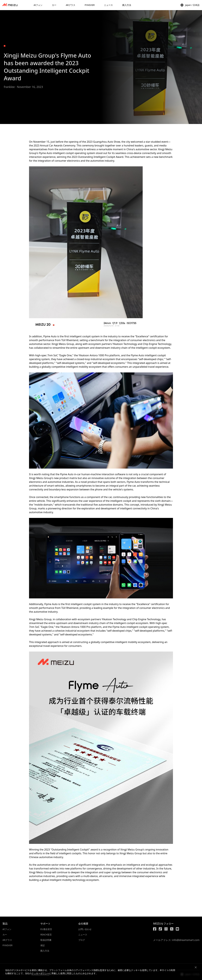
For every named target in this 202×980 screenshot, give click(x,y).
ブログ (82, 940)
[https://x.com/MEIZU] (172, 929)
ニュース (83, 935)
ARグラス (7, 940)
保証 (43, 945)
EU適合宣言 (46, 929)
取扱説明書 (46, 940)
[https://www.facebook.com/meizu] (155, 929)
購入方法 (45, 951)
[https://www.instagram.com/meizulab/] (166, 929)
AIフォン (7, 929)
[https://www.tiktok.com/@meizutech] (160, 929)
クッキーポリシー (40, 973)
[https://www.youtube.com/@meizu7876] (177, 929)
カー (5, 935)
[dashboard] (10, 5)
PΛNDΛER (7, 945)
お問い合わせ (85, 929)
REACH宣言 (46, 935)
